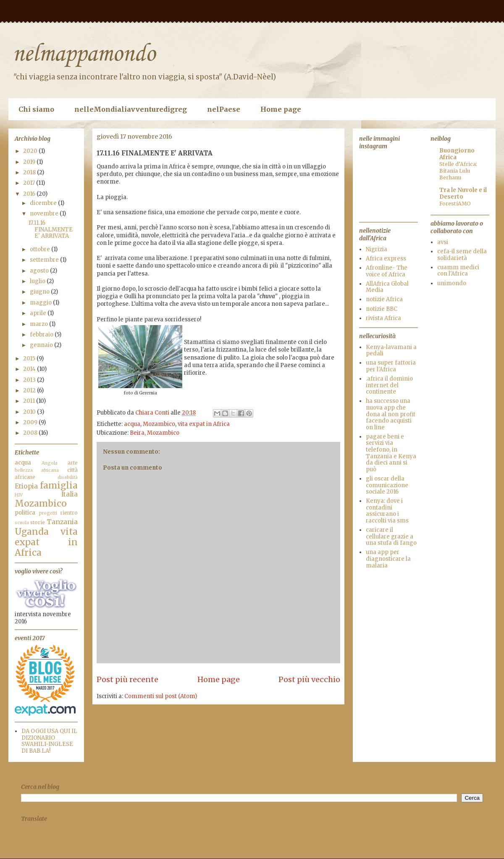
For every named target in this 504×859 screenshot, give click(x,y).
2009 (31, 422)
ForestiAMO (455, 204)
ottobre (41, 249)
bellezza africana (37, 470)
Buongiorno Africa (457, 154)
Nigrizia (377, 249)
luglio (38, 281)
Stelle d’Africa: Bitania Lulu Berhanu (458, 171)
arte (73, 463)
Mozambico (159, 424)
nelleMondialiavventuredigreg (131, 109)
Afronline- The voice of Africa (387, 271)
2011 (30, 401)
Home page (281, 109)
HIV (19, 495)
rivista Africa (383, 318)
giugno (40, 292)
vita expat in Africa (204, 424)
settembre (45, 260)
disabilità (68, 477)
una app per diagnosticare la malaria (388, 559)
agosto (40, 271)
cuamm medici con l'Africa (458, 271)
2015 (30, 359)
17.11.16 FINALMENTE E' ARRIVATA (50, 229)
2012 (30, 390)
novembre (45, 214)
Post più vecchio (309, 679)
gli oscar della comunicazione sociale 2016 (387, 485)
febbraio (42, 335)
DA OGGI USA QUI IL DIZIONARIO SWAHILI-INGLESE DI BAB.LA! (49, 741)
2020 (31, 151)
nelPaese (224, 109)
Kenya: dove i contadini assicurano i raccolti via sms (387, 511)
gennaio (42, 345)
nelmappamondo (84, 54)
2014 (30, 369)
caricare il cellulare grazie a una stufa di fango (391, 536)
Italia (70, 494)
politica (25, 513)
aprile (39, 313)
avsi (443, 242)
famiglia (59, 486)
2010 (30, 412)
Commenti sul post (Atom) (161, 696)
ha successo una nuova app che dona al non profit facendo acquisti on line (391, 414)
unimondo (452, 283)
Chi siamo (36, 109)
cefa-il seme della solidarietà (462, 255)
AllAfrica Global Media (387, 287)
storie (38, 522)
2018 (30, 172)
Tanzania (62, 522)
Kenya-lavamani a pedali (391, 351)
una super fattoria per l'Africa (391, 366)
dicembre (44, 203)
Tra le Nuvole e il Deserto (463, 193)
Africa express (386, 259)
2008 (31, 433)
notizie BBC (382, 309)
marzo (39, 324)
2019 (30, 162)
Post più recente (127, 679)
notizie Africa (384, 299)
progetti (48, 513)
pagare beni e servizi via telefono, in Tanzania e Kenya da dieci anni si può (391, 453)
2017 (30, 183)
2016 (30, 194)
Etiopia (26, 486)
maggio (41, 303)
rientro (69, 513)
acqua (132, 424)
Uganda (32, 532)
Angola (50, 463)
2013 (30, 380)
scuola (22, 523)
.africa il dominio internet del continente (389, 385)
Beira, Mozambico (155, 433)
